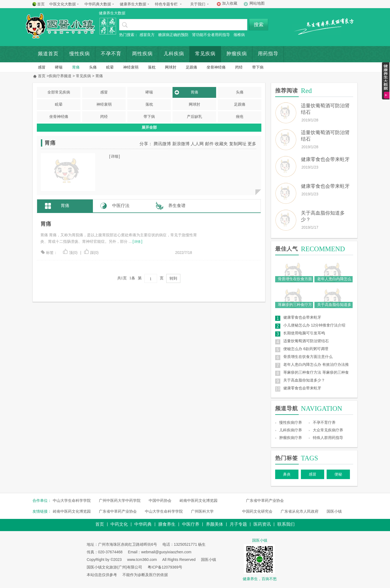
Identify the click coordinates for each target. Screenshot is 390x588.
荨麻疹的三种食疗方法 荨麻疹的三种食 (316, 372)
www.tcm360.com (142, 560)
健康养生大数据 (133, 4)
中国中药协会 (160, 500)
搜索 (259, 25)
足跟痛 (191, 67)
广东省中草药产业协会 (265, 500)
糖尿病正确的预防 (173, 35)
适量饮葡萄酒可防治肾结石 (306, 341)
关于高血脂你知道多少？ (304, 380)
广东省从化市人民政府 (300, 511)
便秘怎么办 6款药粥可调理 (306, 349)
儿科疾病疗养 (291, 430)
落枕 (152, 67)
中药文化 (119, 524)
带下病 (258, 67)
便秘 (338, 474)
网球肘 (171, 67)
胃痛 (76, 67)
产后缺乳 (194, 117)
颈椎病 (239, 35)
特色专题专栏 (166, 4)
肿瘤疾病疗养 (291, 438)
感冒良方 (147, 35)
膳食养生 (167, 524)
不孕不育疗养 (324, 422)
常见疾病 (205, 54)
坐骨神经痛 (216, 67)
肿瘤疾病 (237, 54)
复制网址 (238, 144)
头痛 (93, 67)
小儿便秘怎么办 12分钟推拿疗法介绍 (314, 325)
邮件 (209, 144)
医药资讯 (262, 524)
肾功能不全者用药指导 (211, 35)
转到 (173, 278)
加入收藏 (230, 3)
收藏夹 (221, 144)
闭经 (239, 67)
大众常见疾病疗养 (328, 430)
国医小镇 (334, 511)
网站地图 (257, 3)
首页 (41, 4)
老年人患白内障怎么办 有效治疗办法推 (316, 364)
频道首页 (48, 54)
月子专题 (238, 524)
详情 (137, 242)
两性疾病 (142, 54)
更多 (252, 144)
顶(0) (70, 253)
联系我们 (286, 524)
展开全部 (149, 127)
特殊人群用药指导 (328, 438)
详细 (115, 156)
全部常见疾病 (59, 92)
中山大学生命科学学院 (72, 500)
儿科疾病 (174, 54)
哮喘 (59, 67)
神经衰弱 (131, 67)
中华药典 (143, 524)
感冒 (42, 67)
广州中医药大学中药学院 (120, 500)
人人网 (197, 144)
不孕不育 (111, 54)
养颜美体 (214, 524)
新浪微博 (181, 144)
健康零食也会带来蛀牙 (325, 159)
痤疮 (240, 117)
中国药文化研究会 (257, 511)
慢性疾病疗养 (291, 422)
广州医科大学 (202, 511)
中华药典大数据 (98, 4)
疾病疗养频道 (60, 76)
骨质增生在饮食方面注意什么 (308, 357)
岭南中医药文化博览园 (199, 500)
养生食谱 (177, 206)
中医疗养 (191, 524)
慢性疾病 (80, 54)
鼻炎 (287, 474)
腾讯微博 (162, 144)
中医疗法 (121, 206)
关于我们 (198, 4)
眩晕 (110, 67)
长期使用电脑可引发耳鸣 (304, 333)
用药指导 (268, 54)
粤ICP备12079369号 (165, 567)
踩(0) (91, 253)
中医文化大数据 (63, 4)
